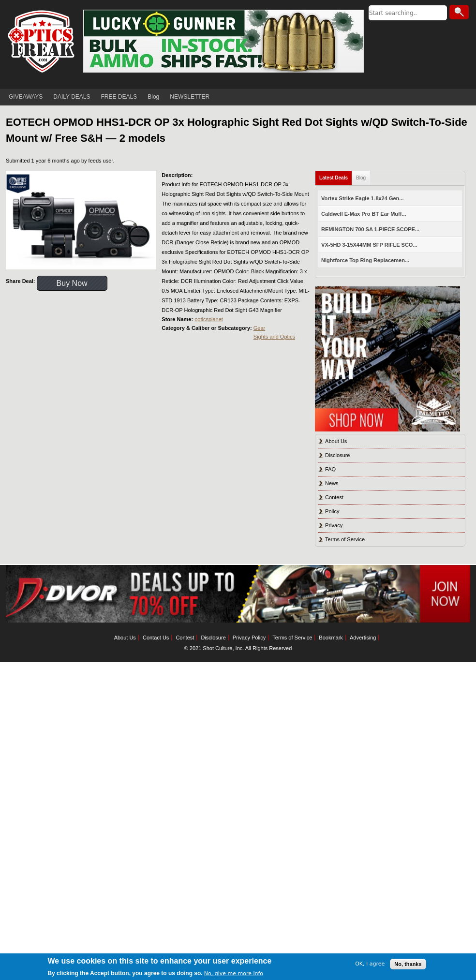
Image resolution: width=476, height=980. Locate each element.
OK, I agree (370, 964)
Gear (259, 328)
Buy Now (72, 283)
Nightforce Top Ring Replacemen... (365, 260)
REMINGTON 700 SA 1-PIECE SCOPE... (370, 229)
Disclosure (337, 455)
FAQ (330, 469)
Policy (332, 511)
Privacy (334, 525)
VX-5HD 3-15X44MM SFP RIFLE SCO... (369, 245)
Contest (334, 497)
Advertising (363, 638)
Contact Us (156, 638)
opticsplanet (209, 319)
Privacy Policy (249, 638)
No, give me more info (234, 973)
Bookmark (331, 638)
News (332, 483)
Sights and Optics (274, 337)
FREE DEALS (119, 97)
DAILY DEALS (72, 97)
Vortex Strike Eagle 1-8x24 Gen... (362, 198)
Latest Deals (334, 178)
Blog (153, 97)
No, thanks (408, 964)
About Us (336, 441)
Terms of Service (345, 539)
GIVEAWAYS (26, 97)
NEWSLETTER (190, 97)
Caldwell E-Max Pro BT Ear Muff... (364, 214)
